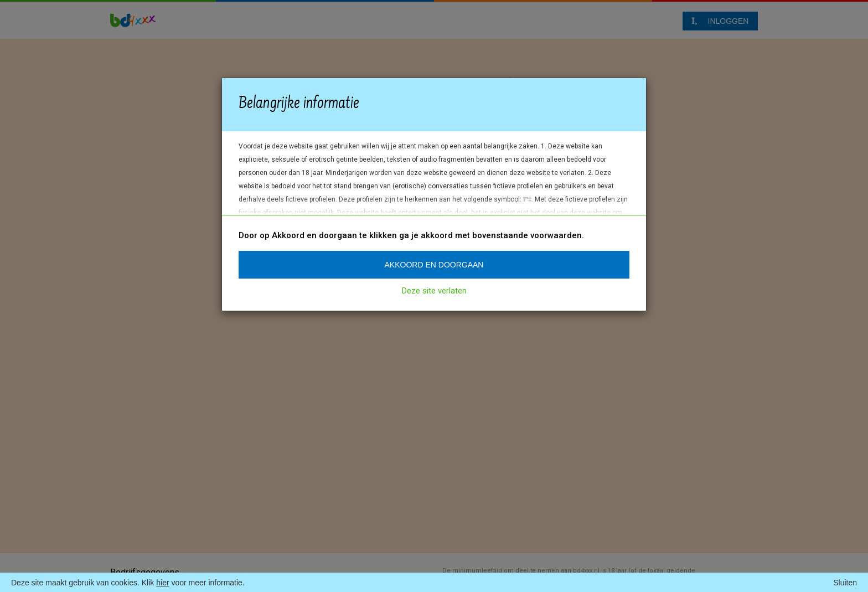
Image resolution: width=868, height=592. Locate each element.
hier (162, 583)
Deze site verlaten (434, 291)
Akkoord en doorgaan (434, 265)
